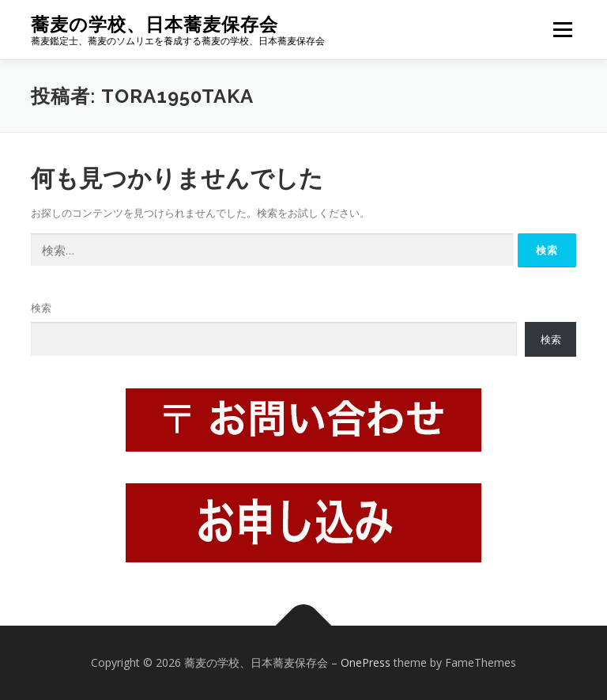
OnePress (366, 662)
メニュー (562, 29)
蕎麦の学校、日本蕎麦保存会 (155, 24)
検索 (41, 308)
